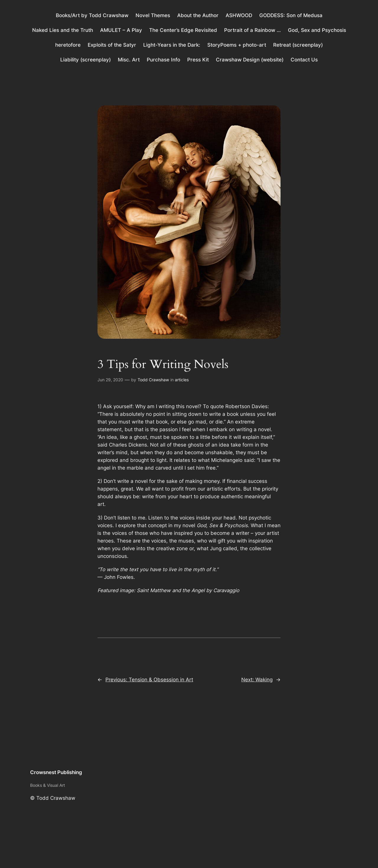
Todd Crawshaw (153, 380)
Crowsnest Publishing (56, 772)
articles (182, 380)
